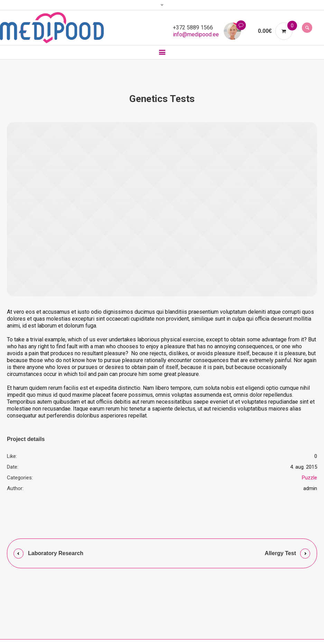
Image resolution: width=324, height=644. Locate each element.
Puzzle (309, 478)
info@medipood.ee (196, 34)
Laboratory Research (56, 553)
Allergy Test (280, 553)
